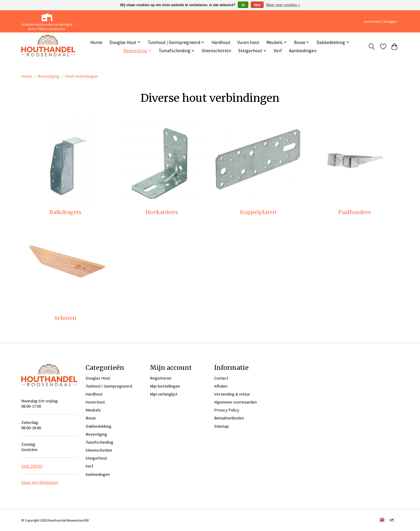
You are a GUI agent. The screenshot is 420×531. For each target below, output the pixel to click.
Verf (278, 51)
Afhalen (221, 386)
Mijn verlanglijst (164, 394)
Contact (221, 378)
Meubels (93, 410)
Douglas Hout (98, 378)
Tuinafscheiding (99, 442)
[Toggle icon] (372, 47)
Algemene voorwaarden (236, 402)
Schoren (65, 318)
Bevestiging (49, 76)
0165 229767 (32, 466)
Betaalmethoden (229, 418)
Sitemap (222, 426)
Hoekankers (162, 212)
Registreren (161, 378)
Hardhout (221, 42)
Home (96, 42)
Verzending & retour (232, 394)
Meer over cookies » (283, 5)
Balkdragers (65, 212)
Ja (243, 5)
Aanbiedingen (303, 51)
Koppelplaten (258, 212)
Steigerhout (96, 458)
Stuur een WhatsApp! (40, 482)
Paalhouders (355, 212)
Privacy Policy (227, 410)
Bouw (91, 418)
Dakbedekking (99, 426)
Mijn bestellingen (165, 386)
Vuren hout (248, 42)
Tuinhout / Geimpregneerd (109, 386)
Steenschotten (216, 51)
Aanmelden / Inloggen (380, 21)
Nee (257, 5)
